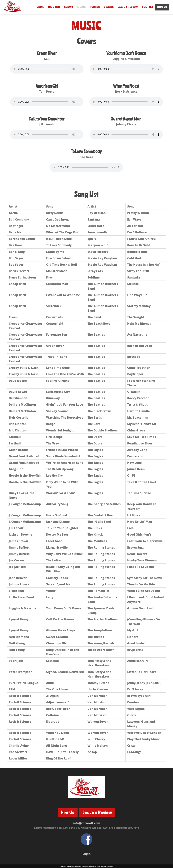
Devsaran (110, 866)
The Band (54, 7)
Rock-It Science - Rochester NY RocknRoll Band (86, 866)
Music (82, 7)
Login (86, 854)
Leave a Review (128, 7)
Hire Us (162, 7)
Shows (69, 7)
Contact (148, 7)
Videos (109, 7)
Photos (95, 7)
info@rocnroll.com (86, 823)
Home (40, 7)
